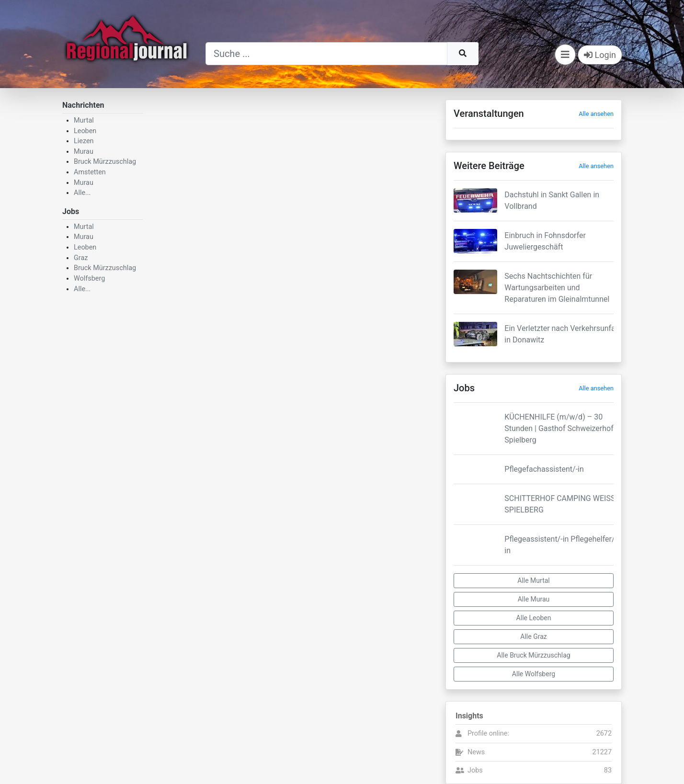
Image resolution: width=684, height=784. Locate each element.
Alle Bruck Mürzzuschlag (533, 655)
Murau (84, 152)
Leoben (85, 131)
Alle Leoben (534, 618)
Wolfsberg (89, 278)
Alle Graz (533, 636)
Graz (81, 258)
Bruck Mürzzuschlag (105, 162)
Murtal (84, 120)
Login (600, 55)
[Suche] (326, 54)
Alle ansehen (596, 114)
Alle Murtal (533, 580)
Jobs (475, 770)
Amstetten (90, 172)
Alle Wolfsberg (534, 674)
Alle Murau (534, 599)
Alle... (82, 193)
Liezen (84, 141)
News (476, 752)
